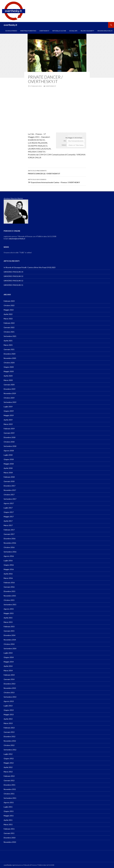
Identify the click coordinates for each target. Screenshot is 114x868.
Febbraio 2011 (9, 829)
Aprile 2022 (8, 314)
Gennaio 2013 (9, 732)
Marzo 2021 (8, 345)
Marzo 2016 (8, 578)
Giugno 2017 (9, 512)
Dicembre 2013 (9, 684)
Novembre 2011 (10, 789)
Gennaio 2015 (9, 631)
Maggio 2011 (9, 816)
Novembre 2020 (10, 358)
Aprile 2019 (8, 420)
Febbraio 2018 (9, 477)
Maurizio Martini (75, 135)
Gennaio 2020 (9, 385)
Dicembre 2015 (9, 591)
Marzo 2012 (8, 772)
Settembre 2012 (10, 750)
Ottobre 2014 (9, 644)
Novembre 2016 (10, 543)
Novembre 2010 (10, 842)
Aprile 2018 (8, 468)
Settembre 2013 (10, 697)
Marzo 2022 (8, 319)
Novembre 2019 (10, 393)
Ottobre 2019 (9, 398)
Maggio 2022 (9, 310)
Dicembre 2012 (9, 736)
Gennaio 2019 (9, 433)
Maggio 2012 (9, 763)
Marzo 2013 (8, 723)
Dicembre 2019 (9, 389)
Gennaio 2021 (9, 349)
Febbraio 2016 (9, 583)
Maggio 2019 (9, 415)
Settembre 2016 (10, 552)
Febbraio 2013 (9, 728)
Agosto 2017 (9, 503)
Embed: (64, 145)
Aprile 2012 (8, 767)
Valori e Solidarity (87, 31)
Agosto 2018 (9, 451)
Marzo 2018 (8, 473)
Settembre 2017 (10, 499)
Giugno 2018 (9, 459)
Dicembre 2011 (9, 785)
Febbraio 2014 (9, 675)
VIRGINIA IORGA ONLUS (105, 31)
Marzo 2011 (8, 824)
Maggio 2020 (9, 371)
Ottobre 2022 (9, 305)
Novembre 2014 (10, 640)
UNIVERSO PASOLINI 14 (13, 272)
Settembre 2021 (10, 336)
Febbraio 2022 (9, 323)
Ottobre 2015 (9, 600)
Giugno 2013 (9, 710)
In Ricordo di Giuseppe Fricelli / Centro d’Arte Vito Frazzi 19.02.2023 (30, 267)
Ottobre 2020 (9, 363)
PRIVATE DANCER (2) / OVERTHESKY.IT (57, 172)
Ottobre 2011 (9, 794)
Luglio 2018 (8, 455)
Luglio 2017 (8, 508)
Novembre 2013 (10, 688)
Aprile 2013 (8, 719)
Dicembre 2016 (9, 539)
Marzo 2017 (8, 525)
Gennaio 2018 (9, 481)
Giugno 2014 (9, 657)
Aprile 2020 (8, 376)
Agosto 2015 (9, 609)
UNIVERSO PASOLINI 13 (13, 276)
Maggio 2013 (9, 714)
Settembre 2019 (10, 402)
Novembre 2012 (10, 741)
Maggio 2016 (9, 569)
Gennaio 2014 (9, 679)
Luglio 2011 (8, 807)
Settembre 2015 (10, 605)
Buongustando (11, 31)
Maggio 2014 (9, 662)
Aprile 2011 (8, 820)
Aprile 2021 (8, 341)
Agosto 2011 (9, 802)
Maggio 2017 (9, 517)
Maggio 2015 (9, 613)
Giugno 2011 (9, 811)
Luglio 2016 (8, 561)
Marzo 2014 (8, 670)
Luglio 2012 (8, 754)
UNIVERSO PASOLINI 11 (13, 285)
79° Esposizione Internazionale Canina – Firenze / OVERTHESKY (57, 181)
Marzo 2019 (8, 424)
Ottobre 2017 (9, 495)
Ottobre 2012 (9, 745)
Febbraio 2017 (9, 530)
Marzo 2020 (8, 380)
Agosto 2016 (9, 556)
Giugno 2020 (9, 367)
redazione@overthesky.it (17, 239)
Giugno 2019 (9, 411)
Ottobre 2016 (9, 547)
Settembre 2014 (10, 648)
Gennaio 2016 (9, 587)
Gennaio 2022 (9, 327)
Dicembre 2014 (9, 635)
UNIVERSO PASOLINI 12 (13, 281)
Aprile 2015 (8, 618)
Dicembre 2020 (9, 354)
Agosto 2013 (9, 701)
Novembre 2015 (10, 596)
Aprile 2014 (8, 666)
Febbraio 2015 (9, 627)
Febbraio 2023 (9, 301)
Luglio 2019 (8, 407)
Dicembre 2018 (9, 437)
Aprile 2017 (8, 521)
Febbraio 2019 (9, 429)
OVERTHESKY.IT (44, 31)
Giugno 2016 (9, 565)
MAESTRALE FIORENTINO (28, 31)
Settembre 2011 (10, 798)
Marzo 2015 (8, 622)
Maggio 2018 (9, 464)
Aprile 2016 (8, 574)
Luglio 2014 (8, 653)
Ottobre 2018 (9, 442)
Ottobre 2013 (9, 692)
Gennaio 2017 (9, 534)
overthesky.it (10, 25)
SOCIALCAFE (73, 31)
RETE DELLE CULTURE (59, 31)
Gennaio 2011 (9, 833)
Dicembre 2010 (9, 838)
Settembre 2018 (10, 446)
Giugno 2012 (9, 758)
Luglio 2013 (8, 706)
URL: (65, 141)
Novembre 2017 (10, 490)
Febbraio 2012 (9, 776)
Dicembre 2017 (9, 486)
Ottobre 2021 (9, 332)
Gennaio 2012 (9, 780)
